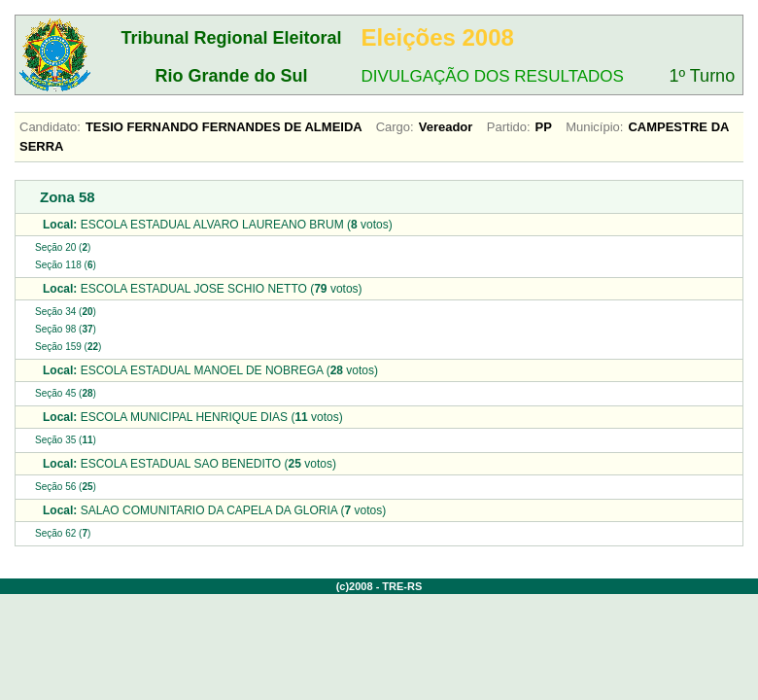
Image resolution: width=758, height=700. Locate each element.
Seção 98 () (66, 329)
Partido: (509, 127)
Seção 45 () (66, 393)
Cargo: (395, 127)
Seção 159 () (68, 347)
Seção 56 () (66, 487)
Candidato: (50, 127)
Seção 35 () (66, 440)
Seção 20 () (63, 247)
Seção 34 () (66, 312)
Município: (594, 127)
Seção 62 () (63, 533)
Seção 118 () (66, 265)
